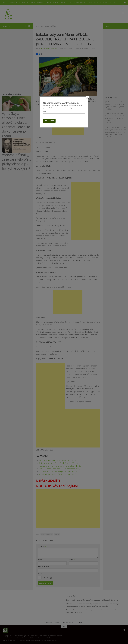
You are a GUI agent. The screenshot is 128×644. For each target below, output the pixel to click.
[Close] (87, 97)
